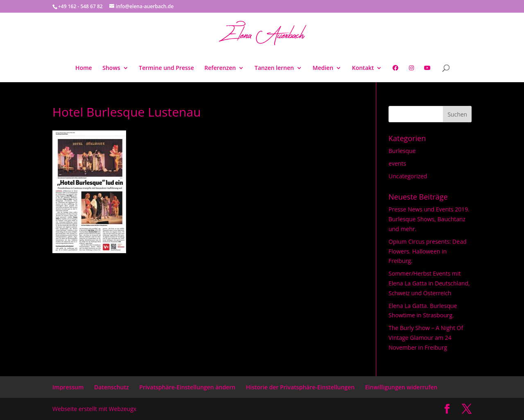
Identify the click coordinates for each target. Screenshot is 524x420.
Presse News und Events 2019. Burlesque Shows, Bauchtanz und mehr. (429, 219)
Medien (323, 68)
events (397, 163)
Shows (111, 68)
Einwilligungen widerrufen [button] (401, 387)
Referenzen (220, 68)
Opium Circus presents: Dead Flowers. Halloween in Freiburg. (427, 251)
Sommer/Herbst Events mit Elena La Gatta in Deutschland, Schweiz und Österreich (429, 283)
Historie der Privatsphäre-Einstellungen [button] (300, 387)
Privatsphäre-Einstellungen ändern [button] (187, 387)
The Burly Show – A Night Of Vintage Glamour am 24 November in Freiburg (426, 338)
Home (84, 68)
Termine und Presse (166, 68)
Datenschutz (112, 387)
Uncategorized (408, 176)
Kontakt (363, 68)
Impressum (68, 387)
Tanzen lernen (274, 68)
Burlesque (402, 151)
